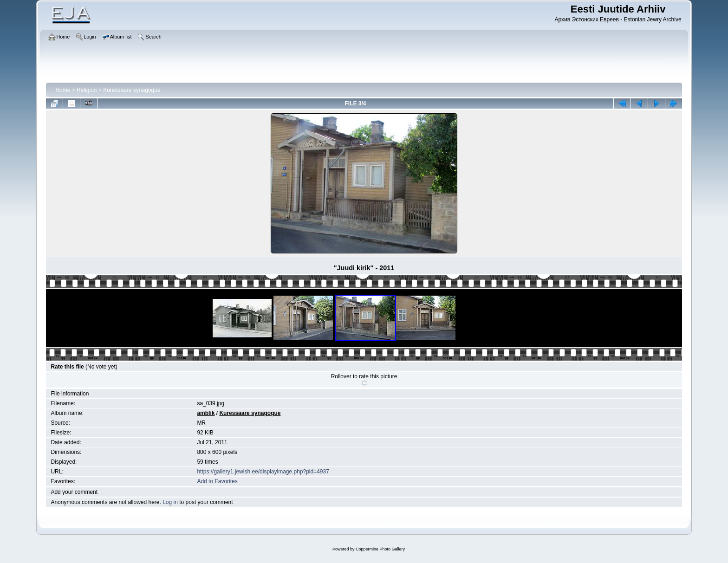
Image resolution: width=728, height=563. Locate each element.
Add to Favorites (217, 481)
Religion (87, 90)
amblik (206, 413)
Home (63, 90)
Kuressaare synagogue (132, 90)
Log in (170, 502)
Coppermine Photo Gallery (380, 549)
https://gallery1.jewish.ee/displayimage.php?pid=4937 (263, 472)
